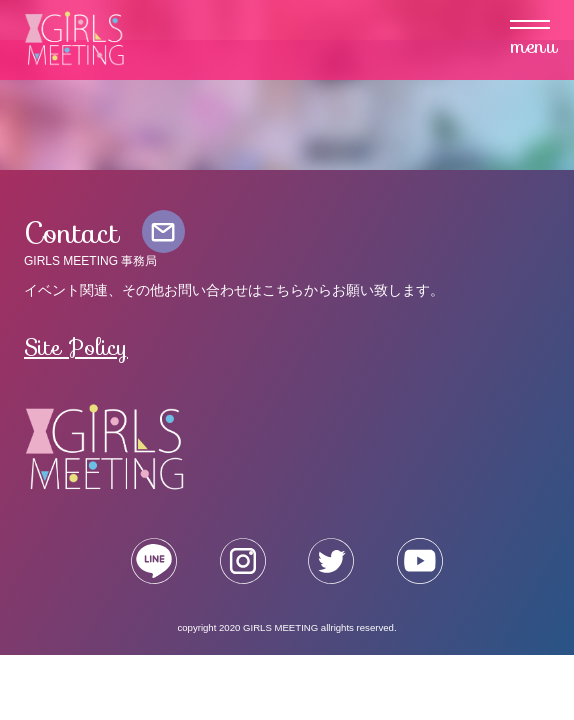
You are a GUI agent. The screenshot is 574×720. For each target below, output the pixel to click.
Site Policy (76, 347)
